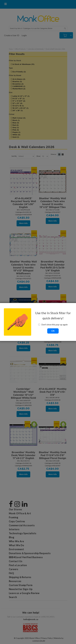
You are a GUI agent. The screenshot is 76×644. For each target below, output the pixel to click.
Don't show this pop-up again (53, 325)
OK (53, 331)
